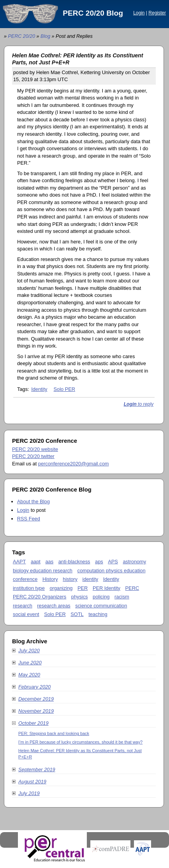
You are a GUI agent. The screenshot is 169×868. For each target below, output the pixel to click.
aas (49, 562)
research (23, 606)
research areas (54, 606)
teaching (98, 614)
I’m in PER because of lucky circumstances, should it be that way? (80, 742)
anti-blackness (74, 562)
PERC (132, 588)
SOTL (77, 614)
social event (26, 614)
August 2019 (29, 782)
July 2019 (26, 793)
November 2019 (33, 711)
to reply (139, 404)
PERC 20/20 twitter (33, 456)
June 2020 (27, 663)
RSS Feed (29, 519)
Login (139, 13)
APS (113, 562)
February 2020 (31, 687)
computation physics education (112, 571)
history (70, 579)
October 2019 (30, 723)
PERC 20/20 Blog (93, 13)
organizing (61, 588)
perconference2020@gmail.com (74, 464)
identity (91, 579)
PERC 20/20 (21, 36)
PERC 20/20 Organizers (40, 597)
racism (122, 597)
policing (101, 597)
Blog (45, 36)
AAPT (19, 562)
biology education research (43, 571)
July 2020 (26, 651)
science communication (101, 606)
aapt (36, 562)
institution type (29, 588)
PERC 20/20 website (35, 449)
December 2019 (33, 699)
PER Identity (107, 588)
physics (80, 597)
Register (157, 13)
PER (83, 588)
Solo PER (64, 389)
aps (99, 562)
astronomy (134, 562)
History (50, 579)
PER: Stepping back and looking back (54, 733)
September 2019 (34, 769)
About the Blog (33, 501)
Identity (39, 389)
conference (25, 579)
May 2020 (26, 675)
